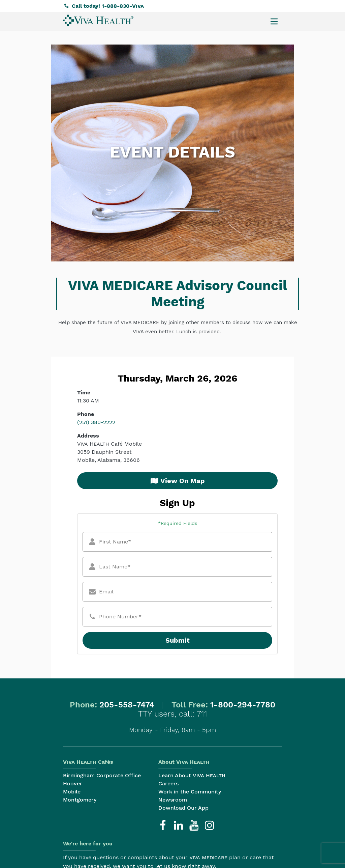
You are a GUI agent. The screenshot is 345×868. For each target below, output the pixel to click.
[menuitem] (98, 20)
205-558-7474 (127, 705)
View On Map (178, 481)
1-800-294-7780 (243, 705)
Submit (178, 640)
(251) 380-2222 (96, 422)
